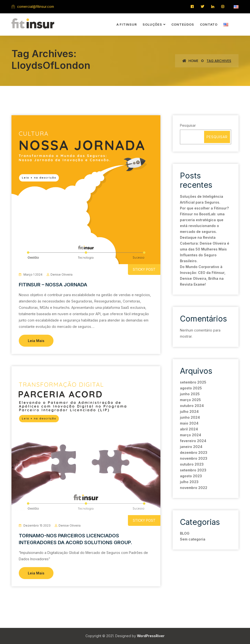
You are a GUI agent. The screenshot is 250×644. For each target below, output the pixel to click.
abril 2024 (189, 429)
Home (190, 61)
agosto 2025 (191, 388)
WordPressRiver (151, 636)
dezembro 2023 (194, 452)
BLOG (185, 533)
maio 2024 (189, 423)
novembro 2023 (194, 458)
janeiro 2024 (191, 447)
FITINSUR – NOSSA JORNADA (53, 285)
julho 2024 (189, 411)
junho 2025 (190, 394)
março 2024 (191, 435)
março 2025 (190, 400)
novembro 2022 (194, 488)
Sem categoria (193, 539)
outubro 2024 (192, 406)
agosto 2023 (191, 476)
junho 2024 (190, 417)
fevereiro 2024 (193, 441)
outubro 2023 (192, 464)
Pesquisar (188, 125)
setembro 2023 (193, 470)
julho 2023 (189, 482)
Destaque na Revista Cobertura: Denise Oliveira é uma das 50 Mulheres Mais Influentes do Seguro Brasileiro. (205, 249)
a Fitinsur (127, 24)
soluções (152, 24)
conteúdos (183, 24)
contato (209, 24)
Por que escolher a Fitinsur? (204, 208)
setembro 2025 (193, 382)
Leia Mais (36, 341)
